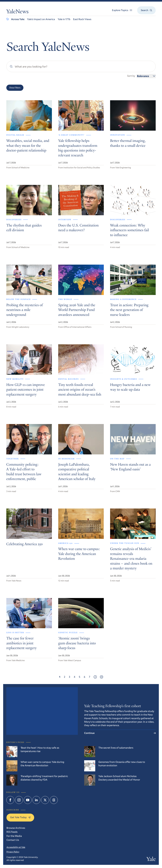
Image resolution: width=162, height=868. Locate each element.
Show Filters (15, 88)
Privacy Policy (13, 852)
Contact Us (13, 840)
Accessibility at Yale (16, 847)
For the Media (14, 836)
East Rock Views (82, 19)
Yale (151, 860)
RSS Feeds (12, 832)
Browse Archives (16, 828)
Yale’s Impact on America (41, 19)
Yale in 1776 (64, 19)
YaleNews (17, 12)
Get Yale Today (20, 817)
